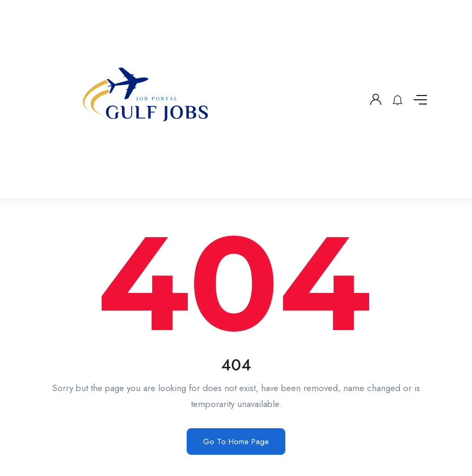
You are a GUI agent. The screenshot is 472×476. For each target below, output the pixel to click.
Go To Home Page (236, 442)
